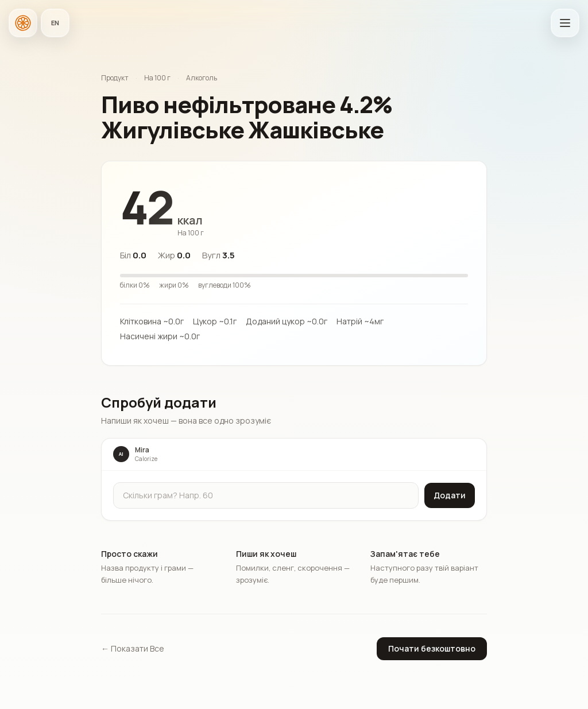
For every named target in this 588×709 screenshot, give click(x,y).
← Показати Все (133, 648)
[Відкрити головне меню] (565, 23)
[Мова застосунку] (55, 23)
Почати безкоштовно (432, 648)
